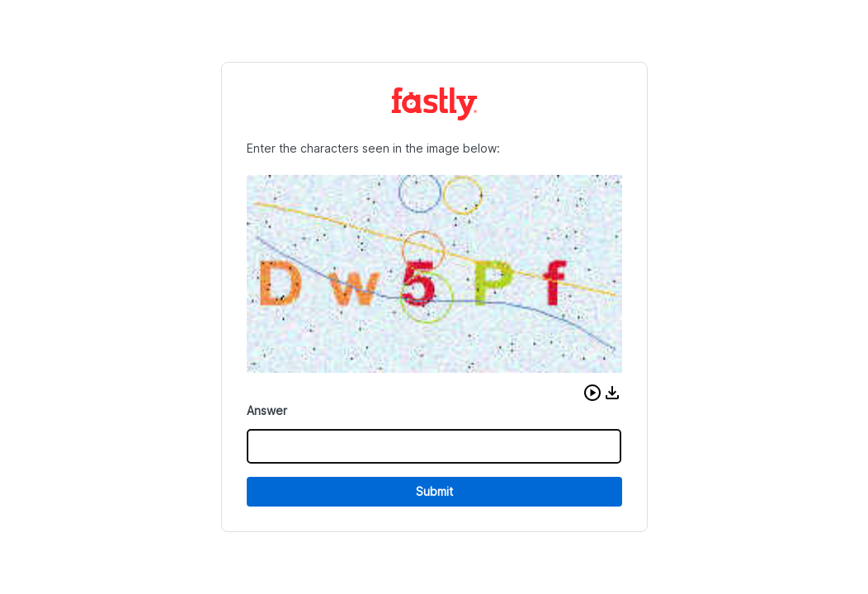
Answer (267, 410)
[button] (592, 393)
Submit (434, 491)
